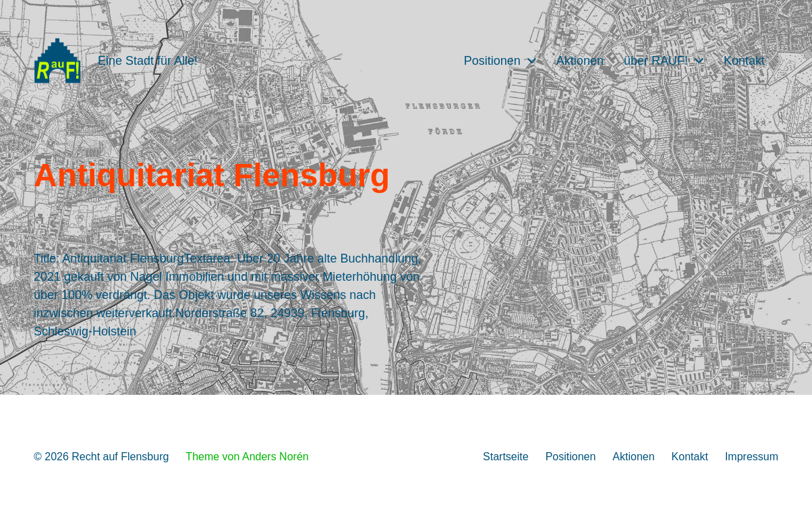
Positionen (492, 61)
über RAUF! (656, 61)
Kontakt (744, 61)
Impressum (752, 457)
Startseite (506, 457)
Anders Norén (275, 457)
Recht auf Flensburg (120, 457)
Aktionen (580, 61)
